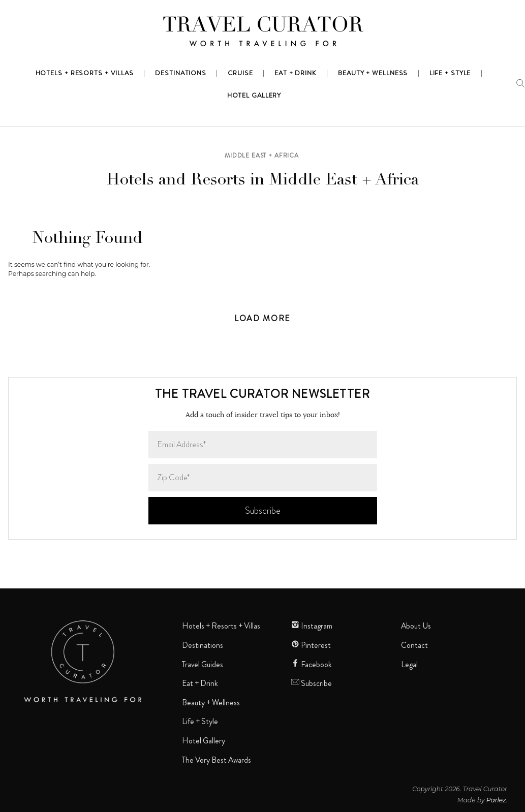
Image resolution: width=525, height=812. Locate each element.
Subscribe (312, 683)
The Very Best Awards (217, 760)
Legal (409, 665)
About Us (416, 626)
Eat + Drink (200, 683)
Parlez (496, 800)
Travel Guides (203, 665)
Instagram (312, 626)
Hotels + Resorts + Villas (221, 626)
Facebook (312, 665)
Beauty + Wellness (211, 703)
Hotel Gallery (204, 741)
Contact (414, 645)
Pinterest (311, 645)
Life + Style (200, 722)
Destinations (203, 645)
